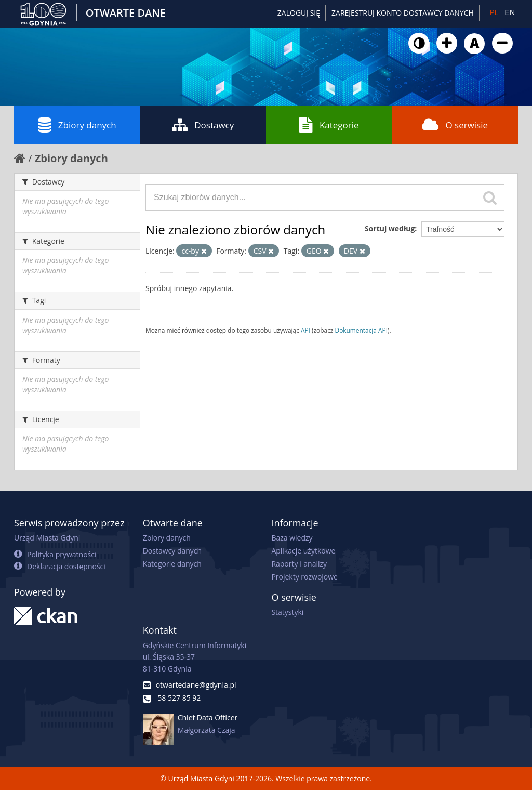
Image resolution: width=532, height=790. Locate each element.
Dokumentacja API (362, 330)
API (305, 330)
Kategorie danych (172, 564)
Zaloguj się (299, 13)
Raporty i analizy (299, 564)
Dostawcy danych (172, 551)
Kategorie (329, 125)
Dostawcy (203, 125)
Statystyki (287, 612)
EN (510, 12)
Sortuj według (390, 228)
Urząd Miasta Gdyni (47, 538)
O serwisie (455, 125)
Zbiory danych (77, 125)
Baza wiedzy (292, 538)
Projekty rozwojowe (304, 577)
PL (494, 12)
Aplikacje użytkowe (303, 551)
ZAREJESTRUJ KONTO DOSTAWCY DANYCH (403, 13)
